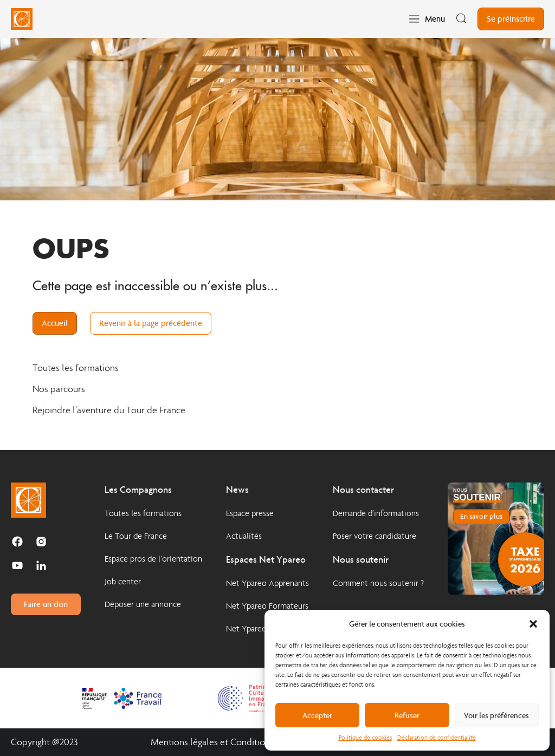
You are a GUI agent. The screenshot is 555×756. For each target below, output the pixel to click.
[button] (533, 624)
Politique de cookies (365, 738)
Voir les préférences (496, 715)
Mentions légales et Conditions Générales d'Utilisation (258, 742)
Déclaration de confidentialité (437, 738)
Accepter (317, 715)
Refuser (407, 715)
